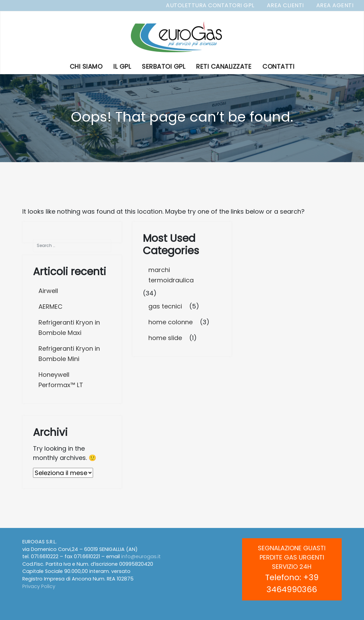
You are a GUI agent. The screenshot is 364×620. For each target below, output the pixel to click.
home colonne (170, 322)
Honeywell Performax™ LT (61, 380)
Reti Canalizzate (224, 66)
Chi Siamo (86, 66)
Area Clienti (285, 5)
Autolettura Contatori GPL (210, 5)
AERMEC (50, 307)
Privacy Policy (39, 586)
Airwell (48, 291)
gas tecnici (165, 306)
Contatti (278, 66)
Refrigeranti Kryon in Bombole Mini (69, 354)
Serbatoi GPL (163, 66)
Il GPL (122, 66)
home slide (165, 338)
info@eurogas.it (141, 556)
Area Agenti (335, 5)
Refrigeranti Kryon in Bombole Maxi (69, 328)
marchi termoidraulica (171, 275)
